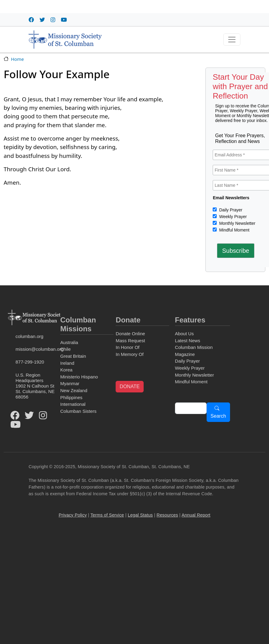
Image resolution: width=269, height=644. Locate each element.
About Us (184, 334)
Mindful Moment (234, 230)
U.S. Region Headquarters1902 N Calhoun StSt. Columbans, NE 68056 (35, 386)
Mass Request (130, 341)
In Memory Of (129, 354)
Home (17, 59)
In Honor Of (128, 347)
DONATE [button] (129, 386)
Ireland (67, 363)
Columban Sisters (78, 411)
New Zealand (74, 390)
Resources (168, 515)
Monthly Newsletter (237, 223)
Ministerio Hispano (79, 377)
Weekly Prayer (232, 217)
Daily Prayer (230, 210)
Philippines (71, 397)
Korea (66, 370)
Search (218, 416)
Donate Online (130, 334)
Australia (69, 342)
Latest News (188, 341)
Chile (65, 349)
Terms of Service (107, 515)
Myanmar (70, 383)
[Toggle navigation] (232, 40)
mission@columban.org (37, 349)
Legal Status (140, 515)
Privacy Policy (73, 515)
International (73, 404)
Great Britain (73, 356)
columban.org (29, 336)
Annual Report (196, 515)
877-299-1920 (30, 362)
